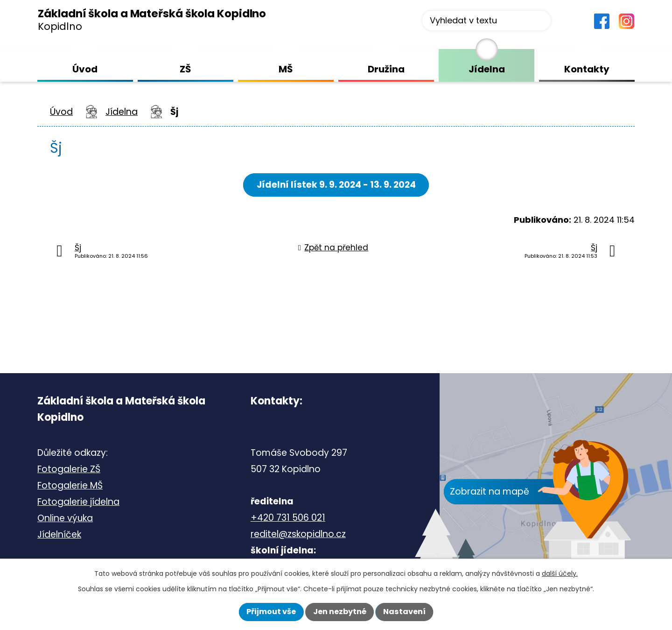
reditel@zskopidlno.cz (298, 534)
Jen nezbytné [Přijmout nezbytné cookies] (340, 612)
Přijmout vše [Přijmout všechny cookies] (271, 612)
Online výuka (65, 518)
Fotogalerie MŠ (70, 485)
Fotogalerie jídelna (78, 502)
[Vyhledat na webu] (486, 21)
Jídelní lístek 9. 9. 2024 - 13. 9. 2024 (336, 185)
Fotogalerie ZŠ (69, 469)
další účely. (560, 573)
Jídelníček (59, 534)
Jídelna (122, 112)
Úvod (61, 112)
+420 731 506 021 (288, 518)
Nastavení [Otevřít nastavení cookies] (404, 612)
